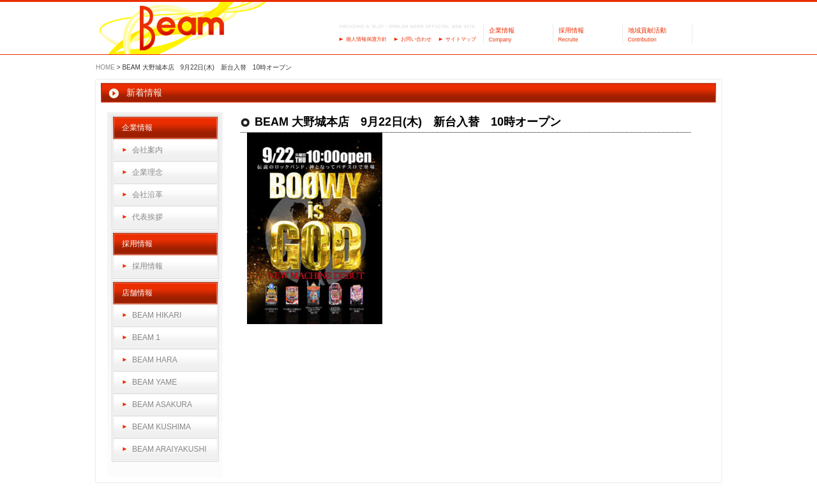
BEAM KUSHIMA (161, 427)
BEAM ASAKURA (162, 404)
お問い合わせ (416, 39)
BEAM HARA (155, 360)
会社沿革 (147, 195)
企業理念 (147, 172)
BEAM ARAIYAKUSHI (169, 449)
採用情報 (147, 266)
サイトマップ (461, 39)
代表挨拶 (147, 217)
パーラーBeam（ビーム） (182, 29)
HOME (105, 67)
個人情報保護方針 (366, 39)
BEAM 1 (146, 337)
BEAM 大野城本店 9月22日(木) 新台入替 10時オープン (408, 122)
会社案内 (147, 150)
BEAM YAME (154, 382)
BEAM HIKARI (157, 315)
